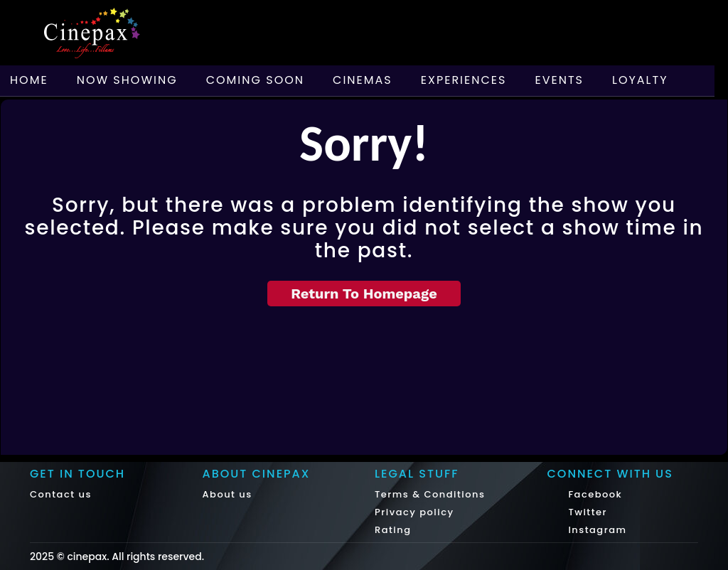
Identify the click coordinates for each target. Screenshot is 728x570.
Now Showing (127, 80)
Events (559, 80)
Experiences (464, 80)
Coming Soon (255, 80)
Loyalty (640, 80)
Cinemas (363, 80)
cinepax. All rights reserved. (135, 556)
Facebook (594, 494)
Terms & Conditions (430, 494)
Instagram (596, 530)
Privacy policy (414, 512)
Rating (393, 530)
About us (227, 494)
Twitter (587, 512)
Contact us (61, 494)
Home (29, 80)
